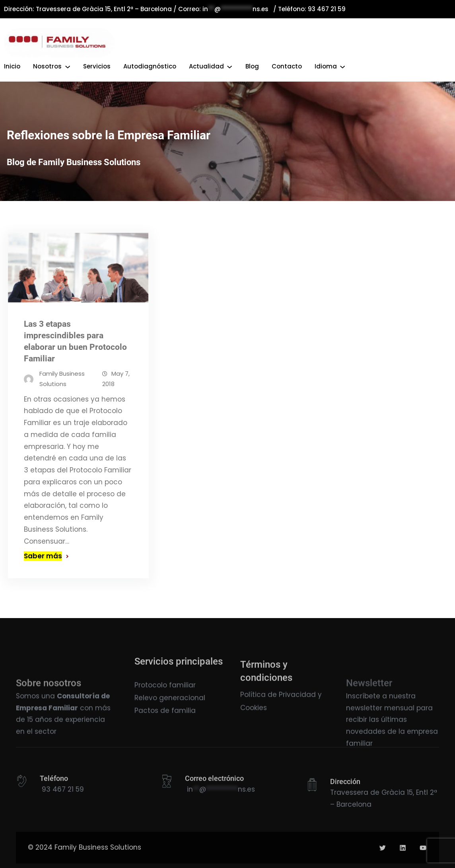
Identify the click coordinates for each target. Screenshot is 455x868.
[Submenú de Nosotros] (68, 66)
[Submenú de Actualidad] (229, 66)
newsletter (364, 733)
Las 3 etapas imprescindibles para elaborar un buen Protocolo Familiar (75, 347)
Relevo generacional (170, 710)
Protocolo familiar (165, 696)
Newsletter (369, 712)
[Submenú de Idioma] (342, 66)
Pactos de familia (165, 722)
